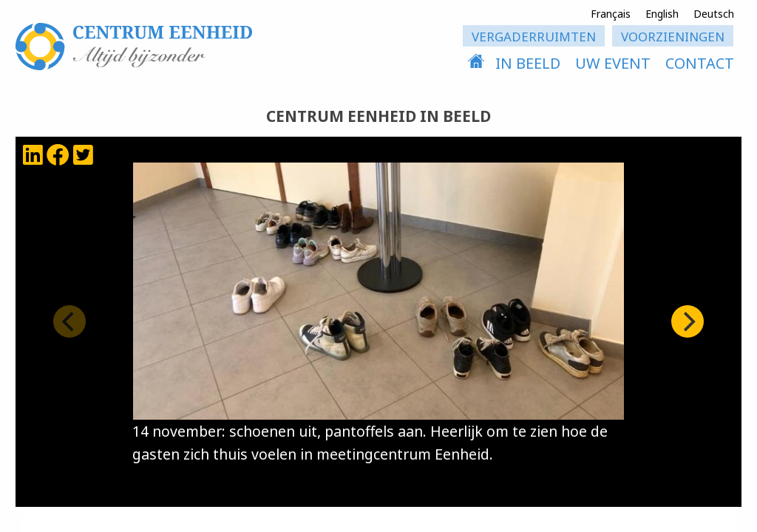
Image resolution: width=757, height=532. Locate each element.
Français (611, 14)
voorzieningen (673, 37)
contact (700, 63)
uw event (613, 63)
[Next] (688, 321)
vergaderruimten (534, 37)
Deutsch (714, 14)
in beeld (528, 63)
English (662, 14)
